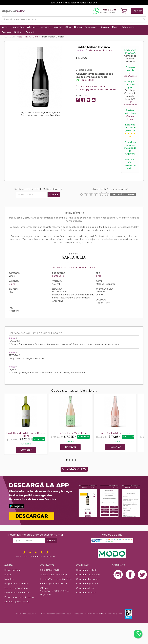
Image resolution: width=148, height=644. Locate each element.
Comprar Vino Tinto (87, 570)
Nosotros (9, 579)
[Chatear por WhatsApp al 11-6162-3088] (105, 11)
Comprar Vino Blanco (88, 575)
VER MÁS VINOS (74, 469)
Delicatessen (128, 27)
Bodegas (6, 32)
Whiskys (31, 27)
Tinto (99, 276)
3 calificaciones (94, 50)
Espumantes (17, 27)
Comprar (26, 450)
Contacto (30, 32)
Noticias (18, 32)
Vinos (4, 27)
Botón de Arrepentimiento (19, 597)
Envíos (8, 575)
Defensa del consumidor (18, 593)
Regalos (104, 27)
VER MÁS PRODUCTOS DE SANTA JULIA (74, 268)
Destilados (44, 27)
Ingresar (137, 11)
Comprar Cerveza (86, 593)
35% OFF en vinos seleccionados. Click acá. (74, 3)
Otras (68, 27)
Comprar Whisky (85, 588)
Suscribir (54, 195)
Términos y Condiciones (17, 588)
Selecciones (91, 27)
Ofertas (78, 27)
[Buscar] (144, 19)
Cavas (115, 27)
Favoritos (108, 50)
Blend (12, 284)
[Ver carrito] (124, 11)
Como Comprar (13, 570)
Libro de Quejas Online (17, 602)
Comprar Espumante (88, 583)
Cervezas (57, 27)
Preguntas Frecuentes (17, 583)
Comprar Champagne (88, 579)
